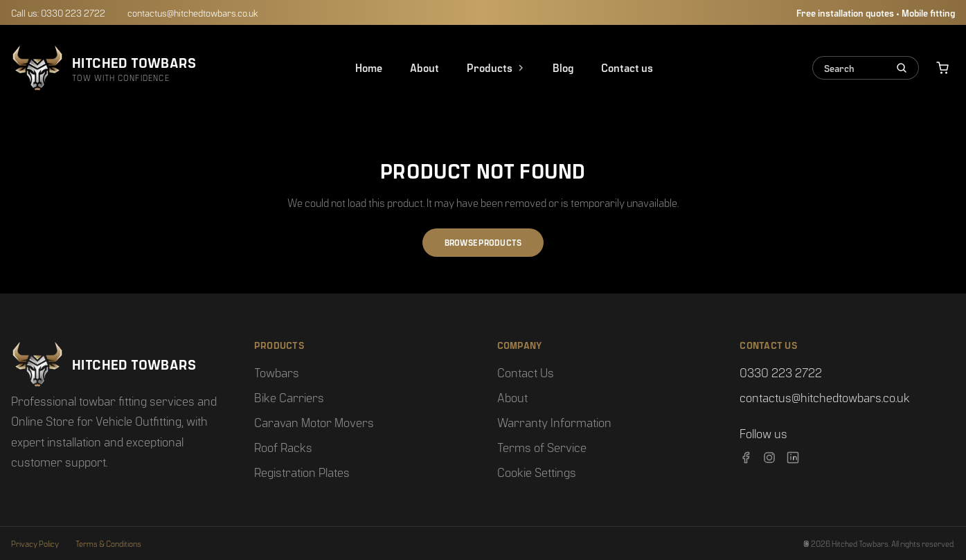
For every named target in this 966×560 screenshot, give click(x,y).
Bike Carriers (289, 397)
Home (369, 67)
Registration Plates (302, 472)
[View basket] (942, 68)
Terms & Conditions (108, 543)
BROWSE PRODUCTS (483, 243)
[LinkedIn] (793, 458)
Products (496, 67)
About (424, 67)
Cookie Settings (537, 472)
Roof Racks (283, 447)
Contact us (627, 67)
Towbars (277, 372)
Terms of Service (542, 447)
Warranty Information (554, 422)
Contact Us (526, 372)
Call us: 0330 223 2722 (58, 12)
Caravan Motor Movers (314, 422)
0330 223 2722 (781, 372)
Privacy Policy (35, 543)
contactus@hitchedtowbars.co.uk (193, 12)
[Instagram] (769, 458)
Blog (563, 67)
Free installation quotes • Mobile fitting (876, 12)
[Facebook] (746, 458)
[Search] (899, 68)
